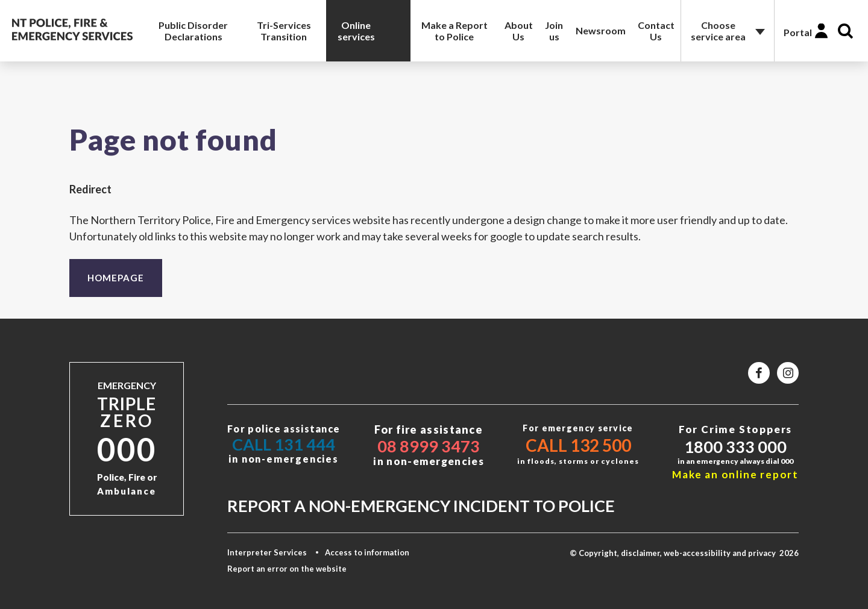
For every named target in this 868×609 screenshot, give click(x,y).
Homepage (116, 278)
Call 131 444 (284, 444)
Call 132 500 (578, 445)
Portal (798, 32)
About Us (519, 31)
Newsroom (601, 30)
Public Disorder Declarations (193, 31)
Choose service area (718, 31)
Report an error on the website (287, 569)
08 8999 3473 (429, 446)
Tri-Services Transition (284, 31)
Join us (554, 31)
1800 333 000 (735, 447)
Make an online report (735, 474)
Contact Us (656, 31)
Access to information (367, 552)
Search (845, 31)
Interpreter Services (267, 552)
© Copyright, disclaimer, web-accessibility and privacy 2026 (684, 553)
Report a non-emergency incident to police (421, 506)
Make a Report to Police (454, 31)
